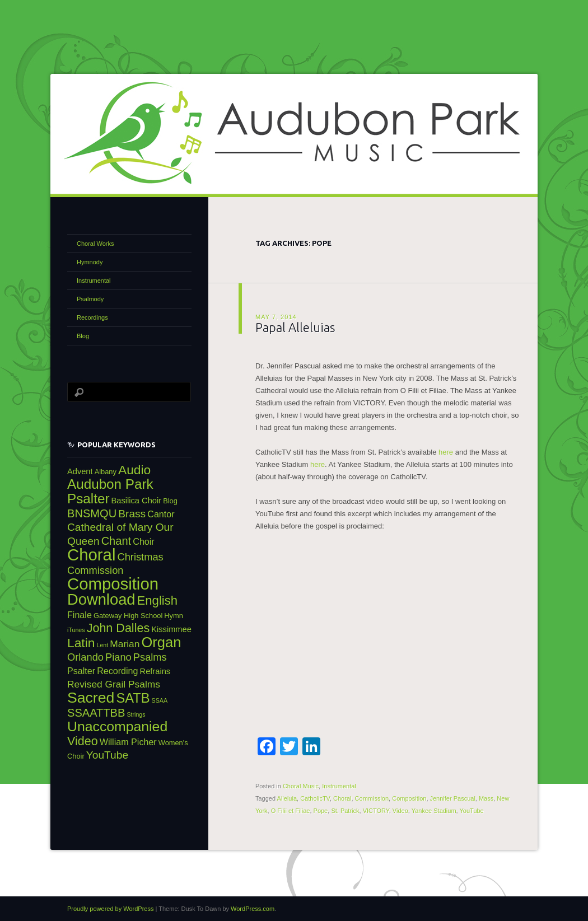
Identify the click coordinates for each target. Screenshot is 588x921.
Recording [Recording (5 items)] (117, 671)
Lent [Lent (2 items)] (103, 645)
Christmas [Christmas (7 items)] (140, 557)
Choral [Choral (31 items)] (91, 555)
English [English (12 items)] (157, 600)
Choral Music (301, 786)
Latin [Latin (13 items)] (81, 643)
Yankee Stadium (434, 811)
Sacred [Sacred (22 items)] (91, 698)
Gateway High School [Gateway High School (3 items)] (128, 616)
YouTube (472, 811)
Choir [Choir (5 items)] (143, 541)
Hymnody (90, 262)
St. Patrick (345, 811)
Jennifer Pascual (453, 798)
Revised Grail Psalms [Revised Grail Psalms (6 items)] (114, 684)
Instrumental (339, 786)
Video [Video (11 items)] (83, 741)
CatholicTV (315, 798)
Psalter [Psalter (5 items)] (81, 671)
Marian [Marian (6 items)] (125, 644)
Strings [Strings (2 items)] (136, 714)
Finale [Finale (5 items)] (80, 615)
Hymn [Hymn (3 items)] (174, 616)
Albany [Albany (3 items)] (106, 472)
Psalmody (90, 299)
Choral (342, 798)
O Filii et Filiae (291, 811)
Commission (372, 798)
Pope (321, 811)
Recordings (92, 317)
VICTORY (376, 811)
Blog (83, 336)
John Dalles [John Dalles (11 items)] (118, 628)
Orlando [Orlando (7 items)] (85, 657)
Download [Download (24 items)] (101, 599)
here (446, 452)
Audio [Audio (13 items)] (134, 470)
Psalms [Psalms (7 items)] (150, 657)
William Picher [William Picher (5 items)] (128, 742)
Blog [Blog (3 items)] (170, 501)
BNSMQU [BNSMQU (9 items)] (92, 513)
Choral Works (95, 244)
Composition (409, 798)
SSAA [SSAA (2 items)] (160, 700)
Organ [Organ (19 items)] (161, 642)
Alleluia (287, 798)
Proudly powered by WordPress (110, 909)
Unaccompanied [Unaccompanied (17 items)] (117, 726)
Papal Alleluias (295, 327)
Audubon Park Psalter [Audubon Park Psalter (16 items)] (110, 491)
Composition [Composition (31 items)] (113, 584)
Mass (486, 798)
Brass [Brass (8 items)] (132, 514)
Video (400, 811)
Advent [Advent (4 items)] (80, 471)
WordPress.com (253, 909)
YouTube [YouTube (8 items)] (107, 755)
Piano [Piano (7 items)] (118, 657)
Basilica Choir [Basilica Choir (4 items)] (137, 501)
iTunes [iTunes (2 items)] (76, 630)
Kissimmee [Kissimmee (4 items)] (171, 629)
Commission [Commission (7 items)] (95, 570)
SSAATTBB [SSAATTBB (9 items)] (96, 713)
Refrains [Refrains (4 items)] (155, 671)
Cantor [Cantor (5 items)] (161, 514)
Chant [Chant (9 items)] (116, 541)
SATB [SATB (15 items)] (133, 698)
